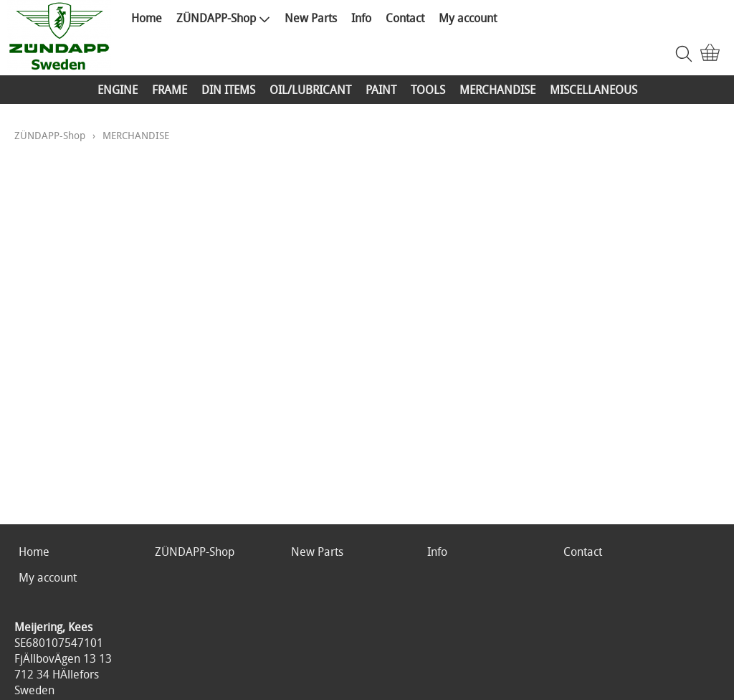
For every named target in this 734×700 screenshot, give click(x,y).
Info (361, 18)
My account (468, 18)
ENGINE (118, 90)
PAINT (381, 90)
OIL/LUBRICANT (310, 90)
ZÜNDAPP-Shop (223, 18)
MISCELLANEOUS (594, 90)
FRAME (170, 90)
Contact (405, 18)
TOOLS (428, 90)
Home (147, 18)
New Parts (311, 18)
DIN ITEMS (228, 90)
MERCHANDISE (497, 90)
